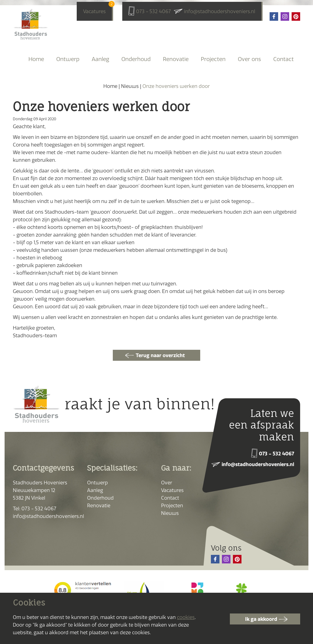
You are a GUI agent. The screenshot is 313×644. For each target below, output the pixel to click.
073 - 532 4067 (153, 11)
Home (36, 59)
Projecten (213, 59)
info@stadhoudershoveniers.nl (220, 11)
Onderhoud (136, 59)
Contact (284, 59)
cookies (186, 617)
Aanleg (100, 59)
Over (167, 483)
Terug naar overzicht (160, 355)
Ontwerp (68, 59)
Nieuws (130, 86)
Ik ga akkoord (261, 619)
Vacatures (94, 10)
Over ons (249, 59)
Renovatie (176, 59)
